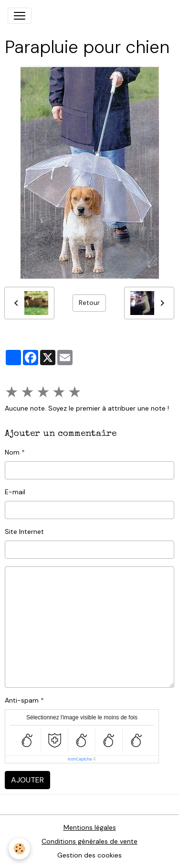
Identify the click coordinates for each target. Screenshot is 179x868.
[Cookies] (19, 849)
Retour (89, 303)
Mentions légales (90, 827)
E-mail (15, 492)
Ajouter (27, 780)
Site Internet (24, 532)
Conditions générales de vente (89, 841)
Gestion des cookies (89, 855)
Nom (12, 452)
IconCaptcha (80, 759)
